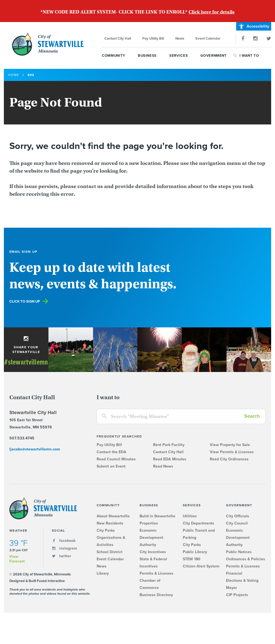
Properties (149, 523)
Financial (234, 573)
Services (179, 56)
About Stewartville (113, 516)
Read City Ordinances (229, 459)
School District (110, 552)
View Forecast (17, 559)
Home (13, 75)
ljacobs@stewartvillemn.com (35, 449)
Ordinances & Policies (246, 559)
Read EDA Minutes (170, 459)
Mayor (232, 588)
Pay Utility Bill (153, 39)
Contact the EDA (111, 452)
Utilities (190, 516)
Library (103, 573)
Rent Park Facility (169, 445)
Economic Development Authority (151, 538)
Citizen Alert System (201, 566)
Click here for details (212, 12)
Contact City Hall (118, 39)
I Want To (249, 56)
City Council (237, 523)
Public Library (195, 552)
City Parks (106, 530)
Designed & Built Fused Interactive (37, 581)
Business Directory (156, 595)
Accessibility (254, 26)
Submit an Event (111, 466)
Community (114, 56)
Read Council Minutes (116, 459)
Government (214, 56)
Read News (163, 466)
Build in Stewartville (157, 516)
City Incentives (153, 552)
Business (147, 56)
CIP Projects (237, 595)
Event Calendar (208, 39)
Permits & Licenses (156, 573)
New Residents (110, 523)
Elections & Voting (242, 581)
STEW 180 (192, 559)
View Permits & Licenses (232, 452)
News (180, 39)
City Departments (198, 523)
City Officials (238, 516)
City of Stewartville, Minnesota (48, 44)
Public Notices (239, 552)
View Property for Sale (230, 445)
